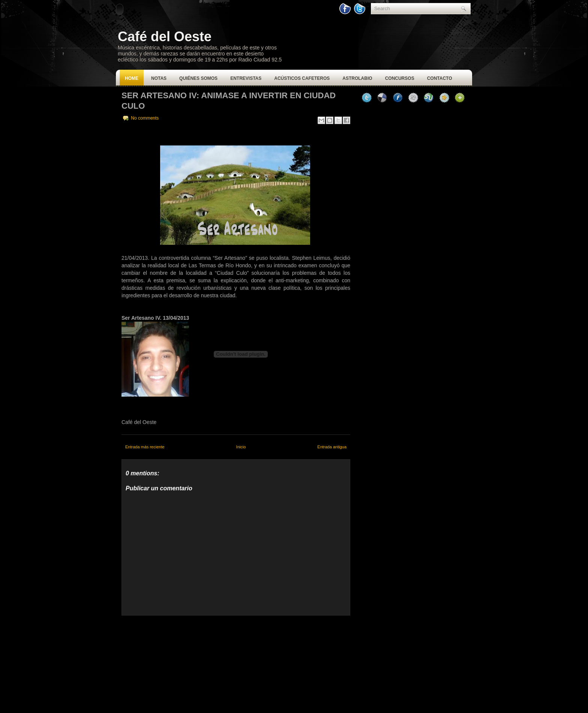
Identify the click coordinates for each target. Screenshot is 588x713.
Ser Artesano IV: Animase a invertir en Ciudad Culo (229, 101)
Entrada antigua (332, 447)
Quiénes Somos (198, 78)
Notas (159, 78)
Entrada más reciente (145, 447)
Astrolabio (357, 78)
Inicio (241, 447)
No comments (145, 118)
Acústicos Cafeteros (302, 78)
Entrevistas (246, 78)
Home (132, 78)
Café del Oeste (165, 37)
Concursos (400, 78)
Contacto (440, 78)
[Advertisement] (178, 662)
